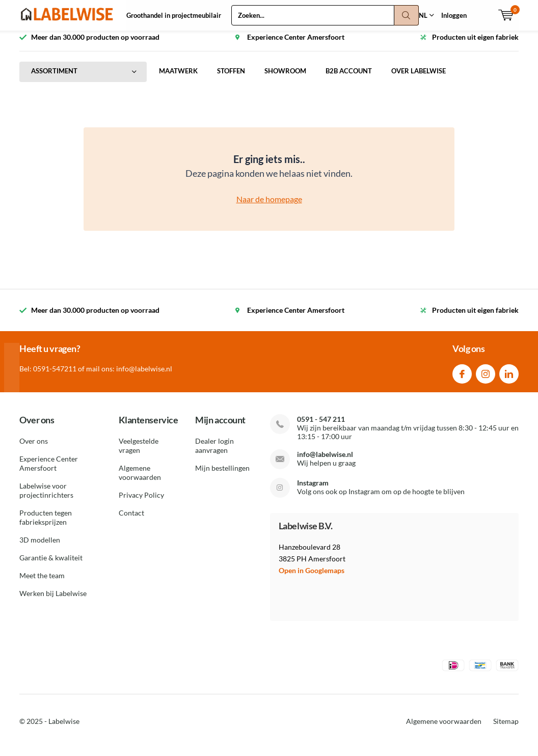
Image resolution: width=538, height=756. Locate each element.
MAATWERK (178, 78)
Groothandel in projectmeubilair (174, 15)
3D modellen (40, 547)
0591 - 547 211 (321, 426)
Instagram (486, 379)
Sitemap (506, 729)
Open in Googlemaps (312, 578)
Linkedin (509, 379)
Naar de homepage (269, 207)
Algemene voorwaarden (140, 480)
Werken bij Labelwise (53, 601)
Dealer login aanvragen (214, 453)
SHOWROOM (285, 78)
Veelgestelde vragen (139, 453)
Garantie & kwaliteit (51, 565)
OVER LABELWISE (419, 78)
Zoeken (407, 15)
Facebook (462, 379)
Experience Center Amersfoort (49, 471)
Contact (131, 520)
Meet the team (42, 583)
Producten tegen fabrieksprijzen (46, 525)
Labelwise (64, 729)
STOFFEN (231, 78)
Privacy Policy (141, 503)
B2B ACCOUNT (349, 78)
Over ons (34, 449)
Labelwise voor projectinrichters (46, 498)
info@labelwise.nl (325, 461)
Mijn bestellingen (222, 476)
